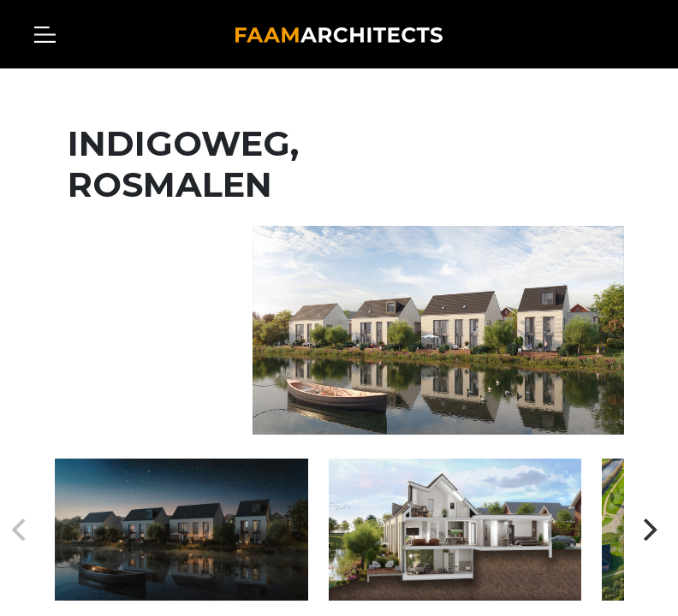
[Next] (648, 530)
